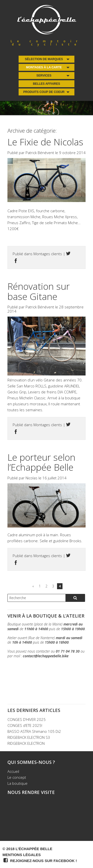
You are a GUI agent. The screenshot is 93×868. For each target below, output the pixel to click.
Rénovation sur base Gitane (39, 291)
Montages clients (48, 254)
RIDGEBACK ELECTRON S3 (29, 737)
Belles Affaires (47, 84)
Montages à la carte (44, 67)
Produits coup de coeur (44, 92)
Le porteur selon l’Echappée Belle (41, 462)
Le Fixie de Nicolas (45, 142)
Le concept (17, 777)
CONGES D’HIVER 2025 (27, 719)
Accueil (13, 771)
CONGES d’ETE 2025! (25, 725)
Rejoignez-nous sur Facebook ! (40, 860)
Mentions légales (22, 855)
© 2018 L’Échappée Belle (27, 849)
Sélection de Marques (44, 59)
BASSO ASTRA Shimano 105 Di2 (34, 731)
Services (44, 76)
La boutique (17, 783)
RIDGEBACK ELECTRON (26, 743)
